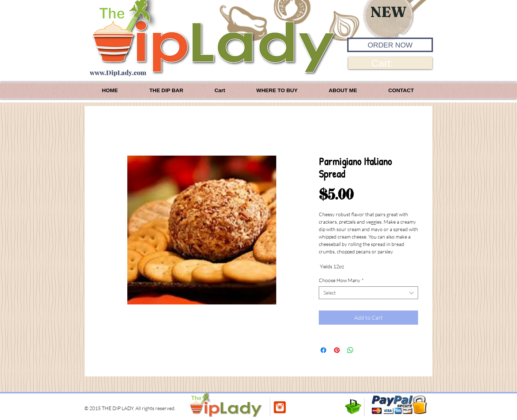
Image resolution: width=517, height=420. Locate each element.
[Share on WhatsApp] (350, 350)
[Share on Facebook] (323, 350)
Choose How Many (341, 280)
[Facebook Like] (303, 407)
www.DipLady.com (118, 73)
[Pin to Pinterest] (336, 408)
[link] (390, 63)
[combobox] (368, 293)
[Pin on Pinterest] (337, 350)
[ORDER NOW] (390, 45)
